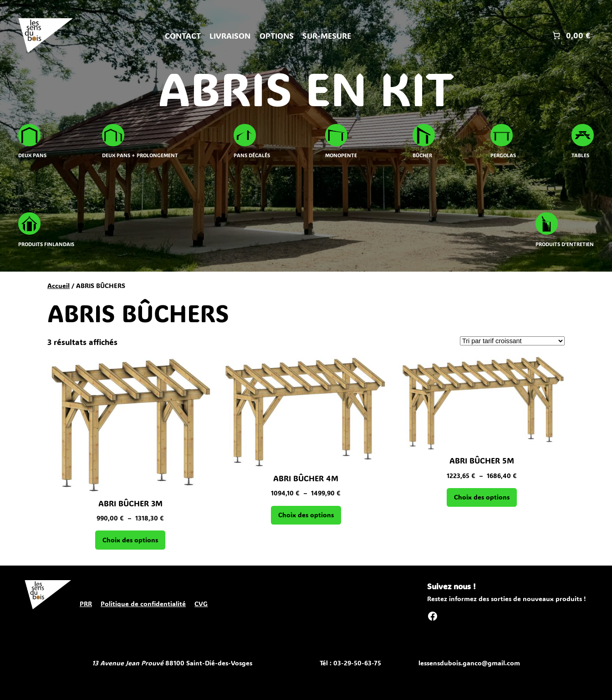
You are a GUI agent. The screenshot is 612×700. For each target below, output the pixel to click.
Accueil (59, 286)
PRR (86, 604)
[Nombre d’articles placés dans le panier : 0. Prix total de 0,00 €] (570, 36)
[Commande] (512, 341)
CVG (201, 604)
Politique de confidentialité (143, 604)
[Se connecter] (451, 36)
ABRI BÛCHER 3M (130, 503)
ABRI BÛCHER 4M (306, 478)
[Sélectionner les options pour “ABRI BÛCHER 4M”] (306, 515)
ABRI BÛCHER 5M (482, 460)
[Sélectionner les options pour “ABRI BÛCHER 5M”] (482, 498)
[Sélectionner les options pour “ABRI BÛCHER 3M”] (130, 540)
